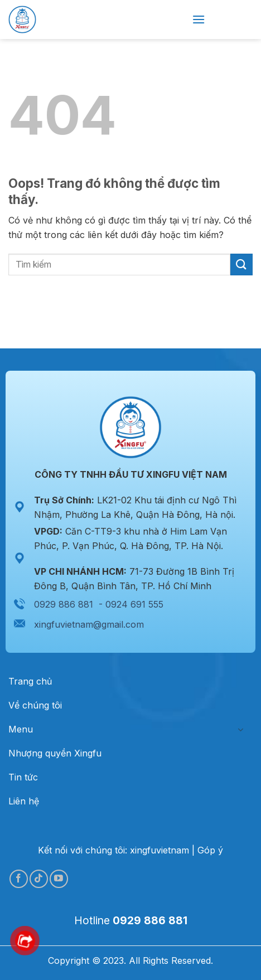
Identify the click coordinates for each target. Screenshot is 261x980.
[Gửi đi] (241, 265)
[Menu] (199, 19)
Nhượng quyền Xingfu (55, 753)
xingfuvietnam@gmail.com (89, 624)
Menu (21, 729)
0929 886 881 (150, 920)
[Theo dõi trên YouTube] (59, 879)
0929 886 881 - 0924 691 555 (99, 604)
